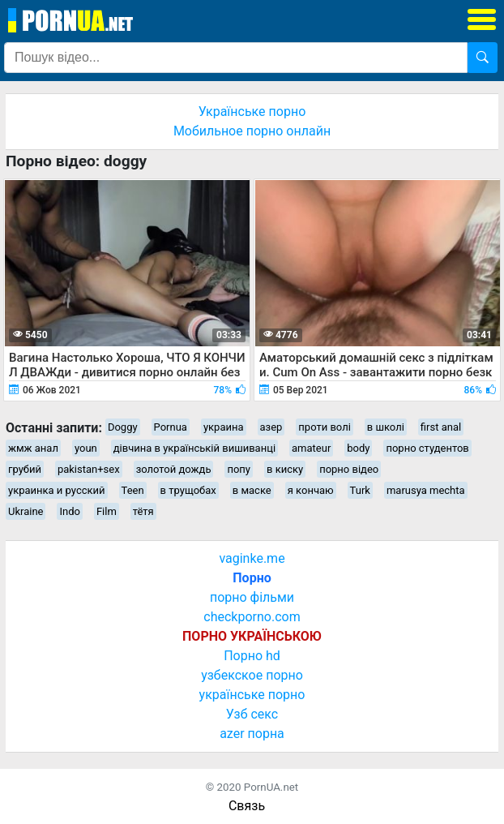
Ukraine (26, 511)
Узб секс (252, 714)
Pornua (171, 427)
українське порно (252, 695)
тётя (143, 511)
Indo (69, 511)
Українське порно (252, 112)
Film (107, 511)
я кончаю (311, 490)
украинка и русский (57, 490)
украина (224, 427)
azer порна (252, 734)
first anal (441, 427)
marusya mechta (426, 490)
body (358, 448)
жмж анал (33, 448)
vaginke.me (252, 558)
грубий (25, 469)
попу (239, 469)
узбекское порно (252, 675)
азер (271, 427)
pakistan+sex (89, 469)
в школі (386, 427)
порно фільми (252, 597)
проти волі (324, 427)
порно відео (349, 469)
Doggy (123, 427)
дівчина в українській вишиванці (194, 448)
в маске (252, 490)
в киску (285, 469)
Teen (133, 490)
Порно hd (252, 656)
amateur (311, 448)
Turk (360, 490)
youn (86, 448)
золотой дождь (174, 469)
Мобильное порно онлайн (252, 131)
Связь (247, 806)
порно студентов (427, 448)
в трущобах (188, 490)
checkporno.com (252, 617)
